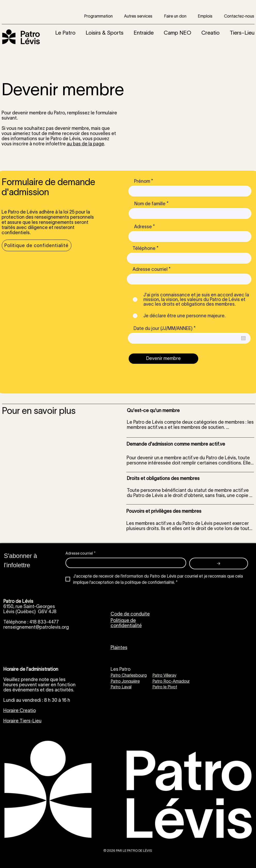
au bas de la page (85, 144)
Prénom (142, 181)
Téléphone (144, 248)
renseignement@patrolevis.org (36, 627)
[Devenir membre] (163, 359)
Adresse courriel (150, 269)
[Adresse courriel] (124, 563)
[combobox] (190, 236)
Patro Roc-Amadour (171, 681)
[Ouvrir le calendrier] (243, 338)
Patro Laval (121, 687)
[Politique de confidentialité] (37, 245)
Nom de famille (150, 204)
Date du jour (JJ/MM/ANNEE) (166, 328)
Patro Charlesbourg (129, 675)
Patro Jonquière (125, 681)
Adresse (143, 227)
